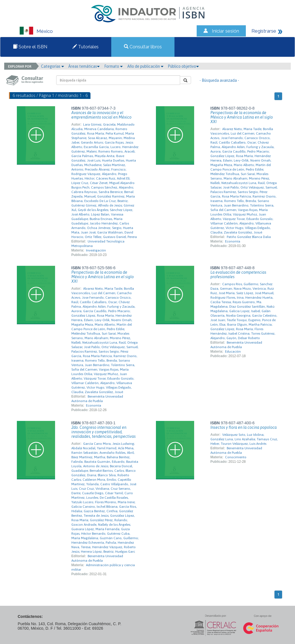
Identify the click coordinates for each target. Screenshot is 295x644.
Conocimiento (236, 457)
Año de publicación (145, 66)
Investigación (96, 250)
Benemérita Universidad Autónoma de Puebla (97, 399)
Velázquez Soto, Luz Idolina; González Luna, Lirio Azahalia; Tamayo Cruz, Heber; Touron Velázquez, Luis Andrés (244, 439)
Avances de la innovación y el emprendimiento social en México (101, 115)
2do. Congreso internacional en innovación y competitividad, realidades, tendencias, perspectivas (104, 432)
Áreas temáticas (84, 66)
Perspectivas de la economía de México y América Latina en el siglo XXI (242, 117)
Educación (233, 352)
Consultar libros (143, 47)
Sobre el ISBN (30, 47)
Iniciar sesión (225, 31)
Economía (233, 241)
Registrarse (264, 31)
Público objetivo (183, 66)
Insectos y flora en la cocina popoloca (244, 427)
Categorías (53, 66)
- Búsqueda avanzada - (219, 80)
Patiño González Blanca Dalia (249, 237)
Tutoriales (86, 47)
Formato (114, 66)
